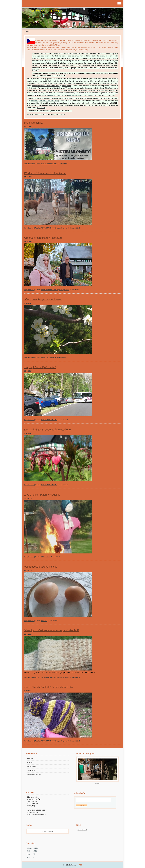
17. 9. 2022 (90, 105)
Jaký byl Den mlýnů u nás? (40, 367)
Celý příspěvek (29, 164)
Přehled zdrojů (82, 830)
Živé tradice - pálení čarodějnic (42, 495)
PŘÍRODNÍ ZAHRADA (48, 358)
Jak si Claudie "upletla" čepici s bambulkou (49, 687)
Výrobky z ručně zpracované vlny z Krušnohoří (51, 630)
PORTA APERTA (64, 105)
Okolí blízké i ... (32, 766)
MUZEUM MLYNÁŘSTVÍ (49, 164)
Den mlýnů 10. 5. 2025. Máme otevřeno (47, 430)
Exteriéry (30, 758)
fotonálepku (66, 86)
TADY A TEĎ (45, 557)
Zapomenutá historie (34, 774)
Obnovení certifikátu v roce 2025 (43, 238)
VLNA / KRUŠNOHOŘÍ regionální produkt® (55, 228)
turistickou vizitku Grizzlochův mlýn (46, 86)
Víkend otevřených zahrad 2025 (43, 299)
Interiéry (30, 762)
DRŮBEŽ (44, 621)
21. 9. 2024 (41, 108)
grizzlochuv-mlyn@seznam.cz (36, 814)
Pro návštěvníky (34, 123)
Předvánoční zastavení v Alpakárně (45, 173)
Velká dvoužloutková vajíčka (41, 567)
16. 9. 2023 (102, 105)
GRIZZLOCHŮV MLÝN (45, 11)
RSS (80, 865)
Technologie (31, 771)
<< (42, 831)
